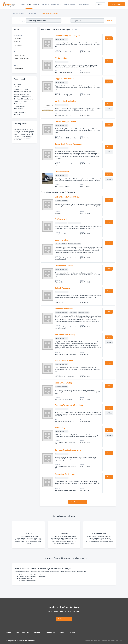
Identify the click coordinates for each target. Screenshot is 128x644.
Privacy (72, 633)
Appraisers (18, 114)
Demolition (20, 69)
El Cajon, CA (33, 13)
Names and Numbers (27, 641)
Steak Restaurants (20, 106)
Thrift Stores (18, 87)
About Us (36, 5)
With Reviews (21, 55)
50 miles (19, 42)
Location (67, 21)
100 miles (19, 45)
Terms (62, 633)
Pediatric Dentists (20, 104)
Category (22, 21)
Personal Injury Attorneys (22, 92)
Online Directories (22, 633)
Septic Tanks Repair (21, 101)
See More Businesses (78, 502)
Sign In (100, 4)
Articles (53, 5)
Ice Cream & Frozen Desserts (24, 99)
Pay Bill (60, 5)
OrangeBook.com (18, 13)
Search (29, 5)
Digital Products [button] (83, 5)
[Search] (109, 20)
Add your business (70, 5)
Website (110, 109)
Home (23, 5)
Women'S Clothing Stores (22, 96)
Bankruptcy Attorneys (21, 89)
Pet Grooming (19, 109)
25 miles (19, 38)
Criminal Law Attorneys (22, 94)
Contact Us (45, 5)
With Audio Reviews (23, 58)
